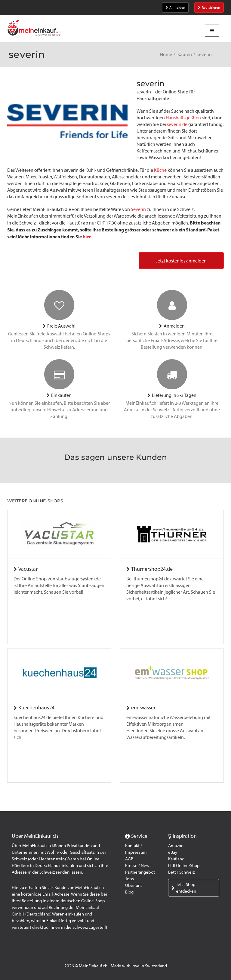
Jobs (129, 879)
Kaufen (185, 54)
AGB (129, 859)
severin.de (177, 124)
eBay (173, 852)
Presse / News (138, 865)
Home (166, 54)
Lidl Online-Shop (184, 865)
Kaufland (176, 859)
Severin (138, 209)
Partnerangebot (140, 872)
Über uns (134, 885)
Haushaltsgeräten (183, 118)
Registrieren (209, 8)
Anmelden (175, 8)
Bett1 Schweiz (181, 872)
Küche (160, 170)
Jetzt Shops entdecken (184, 888)
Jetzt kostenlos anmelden (181, 261)
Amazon (176, 846)
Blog (129, 892)
